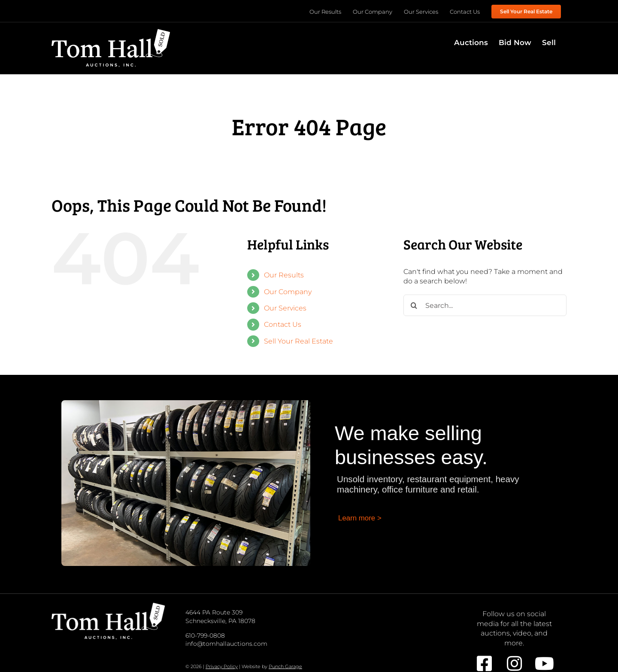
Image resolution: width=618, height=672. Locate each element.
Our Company (288, 292)
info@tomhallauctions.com (226, 644)
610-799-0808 (205, 636)
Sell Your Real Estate (298, 341)
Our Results (284, 275)
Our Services (285, 308)
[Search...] (485, 305)
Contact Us (283, 324)
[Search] (414, 305)
